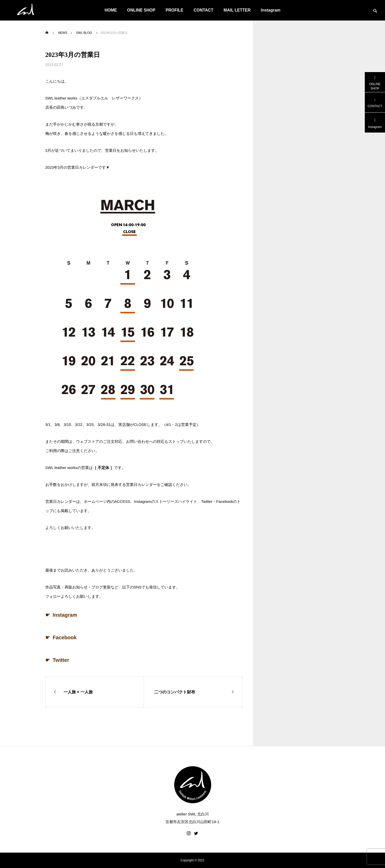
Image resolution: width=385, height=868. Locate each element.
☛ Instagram (61, 615)
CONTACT (204, 10)
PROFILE (174, 10)
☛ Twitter (57, 660)
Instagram (270, 10)
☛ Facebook (61, 637)
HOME (111, 10)
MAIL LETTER (237, 10)
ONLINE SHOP (141, 10)
